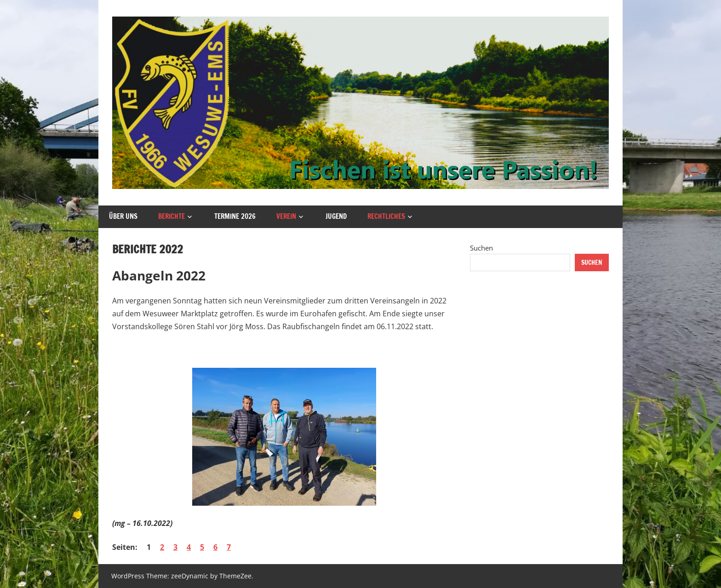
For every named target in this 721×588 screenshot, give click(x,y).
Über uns (123, 216)
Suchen (481, 248)
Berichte (172, 216)
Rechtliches (386, 216)
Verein (286, 216)
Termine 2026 (235, 216)
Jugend (336, 216)
